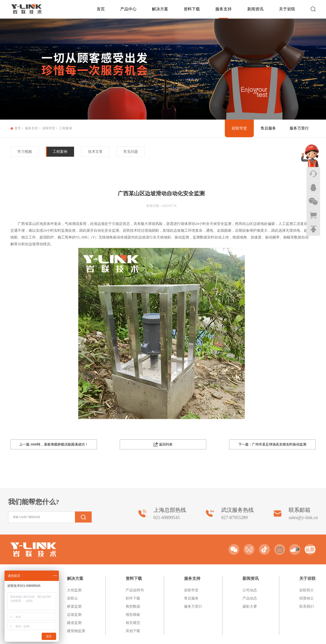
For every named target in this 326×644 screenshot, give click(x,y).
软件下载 (133, 635)
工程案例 (66, 128)
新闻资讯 (255, 9)
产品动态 (250, 635)
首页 (101, 9)
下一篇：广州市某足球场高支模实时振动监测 (272, 444)
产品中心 (128, 9)
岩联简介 (307, 627)
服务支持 (223, 9)
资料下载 (192, 9)
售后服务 (268, 128)
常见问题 (131, 152)
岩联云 (72, 635)
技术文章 (95, 152)
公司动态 (250, 627)
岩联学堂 (49, 128)
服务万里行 (299, 128)
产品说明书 (135, 627)
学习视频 (25, 152)
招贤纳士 (307, 635)
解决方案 (160, 9)
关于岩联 (287, 9)
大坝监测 (74, 627)
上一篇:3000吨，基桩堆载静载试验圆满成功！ (54, 444)
